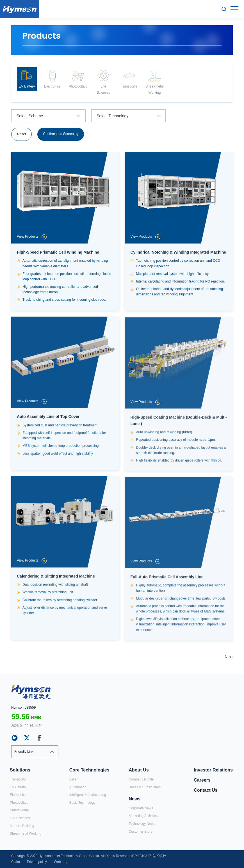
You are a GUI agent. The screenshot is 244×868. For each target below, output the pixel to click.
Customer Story (141, 832)
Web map (61, 862)
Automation (78, 787)
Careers (202, 780)
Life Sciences (20, 818)
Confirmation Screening (61, 134)
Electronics (18, 795)
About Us (139, 770)
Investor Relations (213, 770)
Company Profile (141, 779)
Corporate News (141, 808)
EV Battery (18, 787)
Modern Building (22, 826)
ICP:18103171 (142, 856)
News (135, 799)
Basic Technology (82, 803)
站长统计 (159, 856)
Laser (74, 779)
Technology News (142, 824)
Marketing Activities (143, 816)
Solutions (20, 770)
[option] (27, 79)
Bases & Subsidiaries (145, 787)
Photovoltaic (19, 803)
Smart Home (19, 810)
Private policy (37, 862)
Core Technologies (89, 770)
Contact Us (206, 790)
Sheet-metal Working (26, 833)
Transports (18, 779)
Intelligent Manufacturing (88, 795)
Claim (16, 862)
